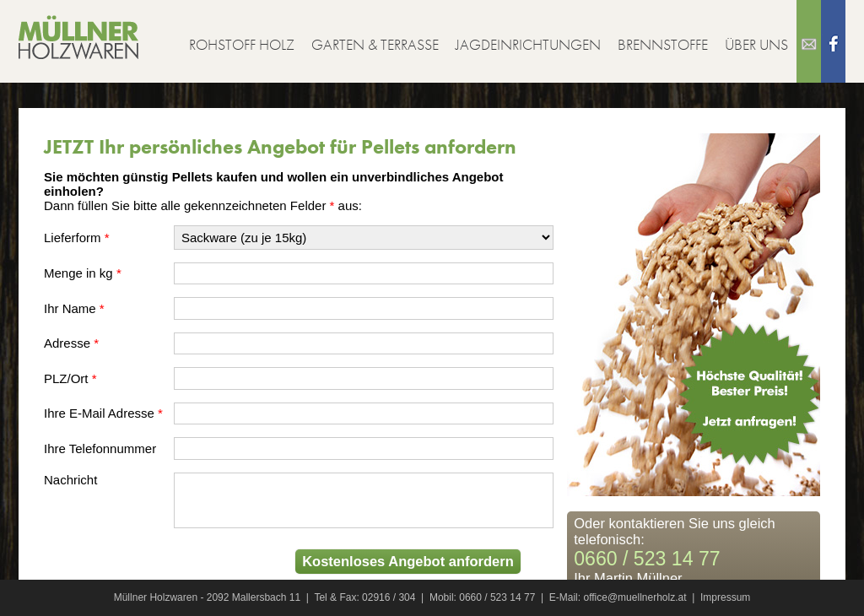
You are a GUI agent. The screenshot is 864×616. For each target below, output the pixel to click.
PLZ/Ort (66, 378)
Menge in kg (78, 273)
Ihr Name (70, 308)
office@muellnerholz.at (634, 597)
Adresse (67, 343)
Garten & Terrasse (375, 44)
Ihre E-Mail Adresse (99, 413)
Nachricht (70, 480)
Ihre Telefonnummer (100, 448)
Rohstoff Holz (242, 44)
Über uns (756, 44)
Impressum (725, 597)
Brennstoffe (663, 44)
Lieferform (73, 238)
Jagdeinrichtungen (528, 44)
